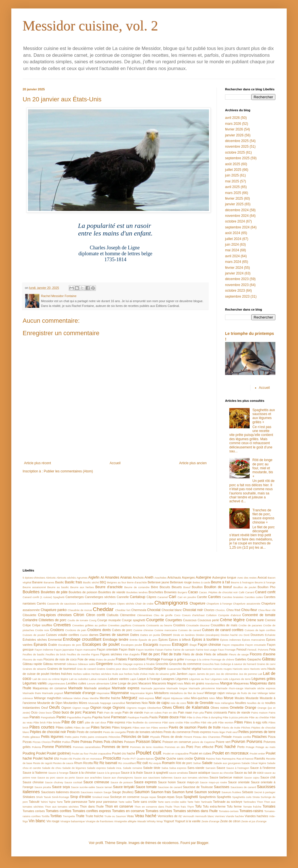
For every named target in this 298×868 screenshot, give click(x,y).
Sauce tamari (104, 787)
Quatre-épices (145, 759)
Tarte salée (125, 802)
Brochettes (156, 592)
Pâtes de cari (82, 728)
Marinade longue (177, 688)
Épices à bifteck (180, 640)
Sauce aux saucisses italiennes (153, 778)
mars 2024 (233, 262)
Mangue (226, 683)
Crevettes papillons (120, 625)
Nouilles (240, 703)
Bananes (49, 582)
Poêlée (57, 742)
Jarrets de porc (206, 674)
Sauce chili (268, 777)
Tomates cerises (34, 811)
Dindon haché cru (232, 635)
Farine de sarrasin (184, 650)
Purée (126, 759)
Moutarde (252, 698)
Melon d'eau (81, 698)
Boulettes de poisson (83, 592)
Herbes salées (82, 674)
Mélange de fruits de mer (241, 693)
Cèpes (112, 604)
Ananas (126, 577)
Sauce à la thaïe (132, 773)
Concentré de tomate (259, 615)
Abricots (51, 578)
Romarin (168, 763)
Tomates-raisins (251, 811)
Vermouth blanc (205, 816)
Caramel (163, 597)
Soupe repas (148, 797)
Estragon (180, 644)
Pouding (29, 753)
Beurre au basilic (58, 587)
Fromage (153, 659)
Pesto (71, 732)
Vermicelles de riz (169, 816)
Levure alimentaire (98, 683)
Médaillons (161, 693)
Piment (188, 737)
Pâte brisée (54, 722)
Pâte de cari (72, 722)
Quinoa (199, 758)
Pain (100, 712)
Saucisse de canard (170, 787)
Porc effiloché (204, 747)
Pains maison (260, 713)
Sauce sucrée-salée (83, 787)
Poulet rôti (66, 759)
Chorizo (209, 610)
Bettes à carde (201, 582)
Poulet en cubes (200, 753)
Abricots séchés (66, 578)
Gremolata (146, 669)
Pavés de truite (209, 727)
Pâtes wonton (160, 728)
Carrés (41, 603)
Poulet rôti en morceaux (88, 759)
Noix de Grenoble (200, 703)
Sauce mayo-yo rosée (213, 782)
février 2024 (234, 268)
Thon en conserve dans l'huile (153, 807)
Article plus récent (37, 463)
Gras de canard (86, 669)
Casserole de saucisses (61, 604)
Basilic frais (73, 582)
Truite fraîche (94, 816)
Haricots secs (241, 669)
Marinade (75, 688)
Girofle (118, 664)
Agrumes (82, 578)
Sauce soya (61, 787)
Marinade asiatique (97, 688)
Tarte (60, 802)
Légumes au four (199, 679)
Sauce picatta (43, 787)
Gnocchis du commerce (185, 664)
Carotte (202, 597)
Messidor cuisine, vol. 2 (90, 26)
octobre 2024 (235, 221)
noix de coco (178, 703)
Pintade (227, 737)
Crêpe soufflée (42, 625)
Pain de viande (133, 712)
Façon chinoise (210, 645)
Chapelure (197, 603)
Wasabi (142, 821)
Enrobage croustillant (82, 639)
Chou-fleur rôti (267, 610)
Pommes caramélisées (87, 747)
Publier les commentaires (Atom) (68, 471)
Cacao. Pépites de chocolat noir (218, 592)
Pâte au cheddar (259, 717)
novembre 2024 (237, 216)
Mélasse (68, 698)
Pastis (153, 717)
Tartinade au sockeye (227, 802)
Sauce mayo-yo (188, 782)
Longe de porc (128, 683)
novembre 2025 (237, 147)
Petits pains (72, 737)
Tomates (269, 806)
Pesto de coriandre (89, 732)
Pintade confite (242, 737)
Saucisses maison (92, 792)
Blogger (203, 843)
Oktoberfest (154, 708)
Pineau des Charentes (207, 737)
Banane (37, 582)
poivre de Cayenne (203, 742)
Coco (177, 615)
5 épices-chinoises (34, 578)
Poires (98, 742)
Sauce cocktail (73, 782)
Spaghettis (224, 797)
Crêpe (27, 625)
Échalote (270, 635)
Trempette (69, 816)
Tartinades (249, 802)
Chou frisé (233, 610)
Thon (260, 802)
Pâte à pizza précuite (236, 717)
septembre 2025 (237, 158)
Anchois (138, 577)
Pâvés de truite (231, 728)
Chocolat (154, 610)
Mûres (83, 703)
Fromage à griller (173, 659)
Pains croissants (216, 712)
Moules (240, 698)
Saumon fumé (183, 792)
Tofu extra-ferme (214, 806)
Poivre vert (223, 742)
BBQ (103, 582)
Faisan (159, 650)
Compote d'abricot (229, 615)
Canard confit (265, 592)
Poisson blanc (148, 741)
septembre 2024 (237, 227)
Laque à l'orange (149, 679)
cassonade (100, 603)
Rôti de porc (184, 763)
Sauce (221, 768)
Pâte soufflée (192, 722)
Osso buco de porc (67, 712)
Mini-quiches (200, 698)
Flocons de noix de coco (60, 659)
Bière (155, 587)
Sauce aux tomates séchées (191, 778)
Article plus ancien (193, 463)
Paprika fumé (101, 717)
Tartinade (207, 802)
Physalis (155, 737)
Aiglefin (94, 577)
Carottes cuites (254, 597)
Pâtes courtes (42, 727)
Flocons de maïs (33, 659)
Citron (79, 615)
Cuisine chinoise (143, 630)
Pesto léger (219, 732)
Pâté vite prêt (209, 722)
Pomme (48, 747)
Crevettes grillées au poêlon (90, 625)
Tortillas (56, 816)
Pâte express (116, 722)
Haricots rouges (222, 669)
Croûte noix (42, 630)
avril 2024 (232, 256)
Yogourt (169, 821)
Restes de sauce (63, 763)
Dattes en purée (150, 635)
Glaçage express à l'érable (139, 664)
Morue (229, 698)
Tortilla (46, 816)
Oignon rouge (81, 708)
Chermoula (139, 610)
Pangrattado (48, 717)
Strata (256, 797)
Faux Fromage (227, 650)
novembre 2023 (237, 285)
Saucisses (222, 787)
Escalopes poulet (131, 645)
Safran (197, 763)
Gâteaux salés (87, 664)
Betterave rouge (181, 582)
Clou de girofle (163, 615)
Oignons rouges (136, 708)
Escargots (151, 645)
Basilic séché (91, 582)
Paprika (87, 717)
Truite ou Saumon (115, 816)
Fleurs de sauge (239, 654)
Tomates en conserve (128, 811)
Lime (114, 683)
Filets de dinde (193, 654)
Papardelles (74, 717)
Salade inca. (115, 768)
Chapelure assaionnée (247, 604)
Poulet (41, 753)
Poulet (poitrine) (59, 753)
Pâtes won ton (141, 728)
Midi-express (146, 698)
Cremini (270, 620)
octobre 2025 (235, 152)
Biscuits (165, 587)
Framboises (137, 659)
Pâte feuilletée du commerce (144, 722)
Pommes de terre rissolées (147, 747)
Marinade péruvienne (202, 688)
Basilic (60, 582)
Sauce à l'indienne (263, 768)
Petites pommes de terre (257, 732)
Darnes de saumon (114, 635)
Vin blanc (37, 821)
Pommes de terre (115, 747)
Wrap (160, 821)
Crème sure (255, 620)
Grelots (133, 669)
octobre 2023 (235, 291)
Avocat (262, 577)
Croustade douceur (198, 625)
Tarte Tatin (194, 802)
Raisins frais (214, 759)
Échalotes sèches (35, 640)
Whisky (151, 821)
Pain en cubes (153, 713)
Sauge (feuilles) (123, 792)
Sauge (107, 792)
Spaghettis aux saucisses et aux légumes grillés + (264, 416)
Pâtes (239, 722)
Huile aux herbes (122, 674)
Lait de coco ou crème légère (50, 679)
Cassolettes (84, 604)
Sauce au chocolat (222, 773)
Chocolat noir (193, 610)
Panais (35, 717)
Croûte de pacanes (250, 625)
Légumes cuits (219, 679)
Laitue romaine (98, 679)
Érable (53, 645)
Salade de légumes (74, 768)
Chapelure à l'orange (219, 604)
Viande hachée (235, 816)
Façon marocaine (85, 650)
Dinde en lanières (184, 635)
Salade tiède (152, 768)
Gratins (101, 669)
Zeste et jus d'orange (254, 821)
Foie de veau (86, 659)
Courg (93, 620)
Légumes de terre (240, 679)
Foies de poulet (105, 659)
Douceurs (257, 635)
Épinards (40, 645)
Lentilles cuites (76, 683)
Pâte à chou (194, 717)
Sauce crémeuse (96, 782)
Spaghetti (191, 797)
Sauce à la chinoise (83, 773)
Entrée (133, 640)
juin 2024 (232, 245)
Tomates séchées (159, 811)
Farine (168, 650)
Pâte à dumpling (212, 717)
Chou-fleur (249, 610)
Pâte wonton (226, 722)
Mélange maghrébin (48, 698)
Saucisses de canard (243, 787)
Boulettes (31, 592)
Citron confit (95, 615)
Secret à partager (265, 792)
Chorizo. (221, 610)
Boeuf (187, 587)
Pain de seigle (113, 713)
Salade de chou (52, 768)
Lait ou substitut (79, 679)
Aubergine (203, 577)
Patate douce (169, 717)
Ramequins (229, 759)
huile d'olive (141, 674)
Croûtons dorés (99, 630)
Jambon (182, 674)
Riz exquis (155, 763)
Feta (272, 649)
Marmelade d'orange (80, 693)
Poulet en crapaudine (176, 753)
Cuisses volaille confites (62, 635)
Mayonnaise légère (142, 693)
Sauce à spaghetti (156, 773)
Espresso (165, 645)
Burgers (182, 592)
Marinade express (126, 688)
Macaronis (159, 683)
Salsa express (178, 768)
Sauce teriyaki (124, 787)
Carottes (214, 597)
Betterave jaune (158, 582)
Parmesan (119, 717)
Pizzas (27, 742)
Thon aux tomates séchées (62, 807)
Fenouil (241, 649)
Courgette (155, 620)
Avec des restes (247, 578)
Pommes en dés (175, 747)
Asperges (188, 577)
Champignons (171, 603)
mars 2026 (233, 124)
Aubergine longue (224, 577)
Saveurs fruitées (231, 792)
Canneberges (74, 597)
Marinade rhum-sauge (230, 688)
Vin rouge (53, 821)
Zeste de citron (230, 821)
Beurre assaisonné (34, 587)
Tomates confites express (92, 811)
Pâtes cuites (64, 727)
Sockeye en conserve (125, 797)
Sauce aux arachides (89, 778)
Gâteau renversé (54, 664)
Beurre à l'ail (220, 582)
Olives (167, 708)
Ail (102, 577)
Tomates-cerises (229, 811)
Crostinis (179, 625)
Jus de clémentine (227, 674)
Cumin (84, 635)
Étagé (193, 645)
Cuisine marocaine (166, 630)
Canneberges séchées (100, 597)
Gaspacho (254, 659)
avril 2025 (232, 187)
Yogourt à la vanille (188, 821)
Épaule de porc (148, 640)
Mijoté (166, 698)
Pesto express (201, 732)
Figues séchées (111, 654)
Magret (172, 683)
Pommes (63, 747)
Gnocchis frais (211, 664)
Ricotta (88, 763)
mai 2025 (232, 181)
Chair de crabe (144, 604)
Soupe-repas (166, 797)
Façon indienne (44, 650)
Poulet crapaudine (100, 753)
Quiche (160, 758)
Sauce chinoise (33, 782)
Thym (191, 807)
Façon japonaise (64, 650)
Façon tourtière (145, 650)
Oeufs (54, 707)
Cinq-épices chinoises (55, 615)
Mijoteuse (177, 698)
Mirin (212, 698)
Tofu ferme (234, 806)
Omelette (237, 708)
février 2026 (234, 129)
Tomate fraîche (252, 807)
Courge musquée (109, 620)
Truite (80, 816)
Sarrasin (211, 768)
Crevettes (62, 625)
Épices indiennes (231, 640)
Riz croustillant (127, 763)
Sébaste (248, 792)
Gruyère (160, 669)
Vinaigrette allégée (125, 821)
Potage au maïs (265, 747)
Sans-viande (196, 768)
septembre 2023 (237, 296)
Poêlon (66, 742)
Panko (61, 717)
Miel (158, 698)
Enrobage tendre (116, 640)
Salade (207, 763)
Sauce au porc (46, 778)
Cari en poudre (187, 597)
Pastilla (144, 717)
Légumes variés (35, 683)
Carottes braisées (233, 597)
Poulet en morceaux (230, 753)
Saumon (142, 792)
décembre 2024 (237, 210)
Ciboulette (30, 615)
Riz (96, 763)
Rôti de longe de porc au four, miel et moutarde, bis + (263, 468)
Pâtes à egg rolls (256, 722)
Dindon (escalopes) (208, 635)
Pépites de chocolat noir (48, 732)
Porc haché (225, 747)
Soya (179, 797)
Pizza (272, 737)
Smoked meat (101, 797)
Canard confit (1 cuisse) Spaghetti (44, 597)
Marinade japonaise (153, 688)
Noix (145, 703)
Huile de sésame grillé (162, 674)
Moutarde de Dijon (50, 703)
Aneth (149, 577)
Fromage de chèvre (222, 659)
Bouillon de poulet (245, 587)
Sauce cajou (252, 778)
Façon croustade (256, 645)
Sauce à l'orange (58, 773)
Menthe (94, 698)
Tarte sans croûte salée (172, 802)
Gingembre (104, 664)
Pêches (246, 728)
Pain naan (185, 712)
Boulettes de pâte (54, 592)
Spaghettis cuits (242, 797)
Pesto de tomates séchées (145, 732)
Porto (241, 747)
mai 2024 (232, 250)
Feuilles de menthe (78, 654)
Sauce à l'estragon (238, 768)
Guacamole (174, 669)
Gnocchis (162, 664)
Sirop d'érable (81, 797)
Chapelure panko (54, 610)
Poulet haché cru (46, 758)
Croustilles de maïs (224, 625)
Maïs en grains (194, 683)
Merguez (129, 698)
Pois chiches (113, 742)
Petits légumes (52, 737)
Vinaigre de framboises (100, 821)
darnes (94, 635)
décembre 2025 (237, 141)
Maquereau (241, 683)
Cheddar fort (123, 610)
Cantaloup (138, 597)
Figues (95, 654)
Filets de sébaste (216, 654)
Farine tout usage (206, 650)
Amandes (112, 577)
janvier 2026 (234, 135)
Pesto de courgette (115, 732)
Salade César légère (254, 763)
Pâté (183, 717)
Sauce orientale (239, 782)
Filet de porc (150, 654)
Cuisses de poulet (34, 635)
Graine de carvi (266, 664)
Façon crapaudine (233, 645)
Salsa (165, 768)
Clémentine (128, 615)
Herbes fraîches (61, 674)
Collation (211, 615)
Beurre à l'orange (265, 582)
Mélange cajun (215, 693)
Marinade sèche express (260, 688)
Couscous (190, 620)
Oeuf (45, 708)
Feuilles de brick (56, 654)
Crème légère (232, 620)
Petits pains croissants (94, 737)
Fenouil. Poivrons (258, 650)
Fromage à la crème (197, 659)
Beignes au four (117, 582)
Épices (163, 640)
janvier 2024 (234, 273)
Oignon (66, 708)
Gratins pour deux (117, 669)
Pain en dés (170, 713)
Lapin (133, 679)
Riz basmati (108, 763)
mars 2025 (233, 193)
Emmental (55, 640)
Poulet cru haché (124, 753)
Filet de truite (171, 654)
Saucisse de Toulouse (198, 787)
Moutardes (71, 703)
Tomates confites (59, 811)
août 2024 (233, 233)
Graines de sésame (34, 669)
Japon (192, 674)
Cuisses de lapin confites (260, 630)
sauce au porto (65, 778)
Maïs (180, 683)
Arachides (160, 578)
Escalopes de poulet (101, 644)
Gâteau (269, 659)
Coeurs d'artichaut (193, 615)
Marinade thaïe (32, 693)
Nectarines (133, 703)
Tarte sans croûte (145, 802)
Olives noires (220, 708)
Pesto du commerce (177, 732)
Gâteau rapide (32, 664)
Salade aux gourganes (227, 763)
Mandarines (212, 683)
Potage (250, 747)
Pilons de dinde (172, 737)
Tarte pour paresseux (103, 802)
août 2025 (233, 164)
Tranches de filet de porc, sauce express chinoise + (263, 516)
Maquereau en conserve (50, 688)
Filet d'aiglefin (131, 654)
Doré (247, 635)
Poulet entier (257, 753)
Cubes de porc (122, 630)
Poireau (86, 742)
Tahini (44, 802)
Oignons (119, 708)
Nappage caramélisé (113, 703)
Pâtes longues (122, 727)
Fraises (121, 659)
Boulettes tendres (137, 592)
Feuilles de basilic (34, 654)
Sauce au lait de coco (249, 773)
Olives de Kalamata (191, 707)
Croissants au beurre (159, 625)
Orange (251, 708)
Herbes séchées (101, 674)
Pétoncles (115, 737)
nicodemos (170, 843)
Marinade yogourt (52, 693)
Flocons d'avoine (263, 654)
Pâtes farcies (101, 727)
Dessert (166, 635)
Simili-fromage (60, 797)
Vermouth (188, 816)
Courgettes (174, 620)
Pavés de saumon (183, 727)
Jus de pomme (248, 674)
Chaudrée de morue (80, 610)
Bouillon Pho (266, 587)
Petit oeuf (232, 732)
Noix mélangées (224, 703)
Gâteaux (72, 664)
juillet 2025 (233, 170)
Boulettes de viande (112, 592)
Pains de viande (239, 712)
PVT (133, 759)
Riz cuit (142, 763)
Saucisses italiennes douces (60, 792)
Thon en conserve (119, 806)
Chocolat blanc (172, 610)
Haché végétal (192, 669)
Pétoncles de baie (135, 737)
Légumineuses (57, 683)
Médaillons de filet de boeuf (187, 693)
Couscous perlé (208, 620)
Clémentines (145, 615)
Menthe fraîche (110, 698)
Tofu (198, 806)
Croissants (139, 625)
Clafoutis (113, 615)
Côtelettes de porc (53, 620)
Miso (220, 698)
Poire (75, 742)
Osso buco (45, 713)
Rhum (78, 763)
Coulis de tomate (78, 620)
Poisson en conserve (177, 742)
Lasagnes (168, 679)
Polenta (37, 747)
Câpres (151, 597)
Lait (260, 674)
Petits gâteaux (31, 737)
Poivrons (254, 741)
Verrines (220, 816)
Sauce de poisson (122, 782)
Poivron (238, 741)
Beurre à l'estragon (242, 582)
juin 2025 (232, 175)
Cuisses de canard (190, 630)
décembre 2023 (237, 279)
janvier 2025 (234, 204)
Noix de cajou (159, 703)
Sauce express (145, 782)
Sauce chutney (54, 782)
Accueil (115, 463)
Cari (172, 597)
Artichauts (174, 577)
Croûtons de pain (76, 630)
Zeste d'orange (210, 821)
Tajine (52, 802)
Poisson (129, 742)
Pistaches (259, 737)
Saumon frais (161, 792)
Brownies (170, 592)
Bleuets (177, 587)
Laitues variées (119, 679)
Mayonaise (103, 693)
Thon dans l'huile (92, 806)
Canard (250, 592)
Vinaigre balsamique (73, 821)
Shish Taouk (43, 797)
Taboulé (34, 802)
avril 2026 (232, 118)
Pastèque (133, 717)
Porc (190, 747)
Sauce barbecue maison (226, 777)
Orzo (34, 712)
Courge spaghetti (134, 620)
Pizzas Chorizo (42, 742)
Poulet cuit (149, 753)
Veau (130, 816)
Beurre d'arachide (109, 587)
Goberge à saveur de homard (238, 664)
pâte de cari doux (96, 722)
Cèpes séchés (126, 604)
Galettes (241, 659)
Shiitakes (29, 797)
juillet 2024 (233, 239)
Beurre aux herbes (82, 587)
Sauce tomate (146, 787)
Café (241, 592)
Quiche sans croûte (180, 758)
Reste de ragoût (43, 763)
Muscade (94, 703)
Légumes (182, 679)
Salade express (96, 768)
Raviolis (260, 758)
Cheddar (103, 609)
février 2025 (234, 199)
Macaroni (145, 683)
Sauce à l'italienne (35, 773)
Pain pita (198, 713)
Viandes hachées (257, 816)
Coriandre (30, 620)
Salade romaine (133, 768)
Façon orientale (108, 649)
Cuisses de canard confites (223, 630)
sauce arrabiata (178, 773)
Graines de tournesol (61, 669)
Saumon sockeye (207, 792)
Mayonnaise (120, 693)
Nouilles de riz (255, 703)
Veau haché (146, 816)
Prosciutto (112, 758)
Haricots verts (258, 669)
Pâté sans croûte (173, 722)
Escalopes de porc (70, 645)
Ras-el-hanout (245, 759)
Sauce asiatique (199, 773)
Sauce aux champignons (118, 778)
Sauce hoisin (167, 782)
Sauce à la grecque (108, 773)
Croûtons (57, 630)
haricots (207, 669)
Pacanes (89, 712)
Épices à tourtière (205, 640)
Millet (187, 698)
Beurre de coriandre (137, 587)
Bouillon (197, 587)
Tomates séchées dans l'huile (195, 811)
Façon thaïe (127, 649)
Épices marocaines (254, 640)
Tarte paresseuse (75, 802)
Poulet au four (80, 753)
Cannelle (123, 597)
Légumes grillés (264, 679)
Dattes (135, 635)
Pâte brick (39, 722)
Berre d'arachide (137, 582)
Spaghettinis (207, 797)
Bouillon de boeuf (218, 587)
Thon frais (180, 807)
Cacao (193, 592)
